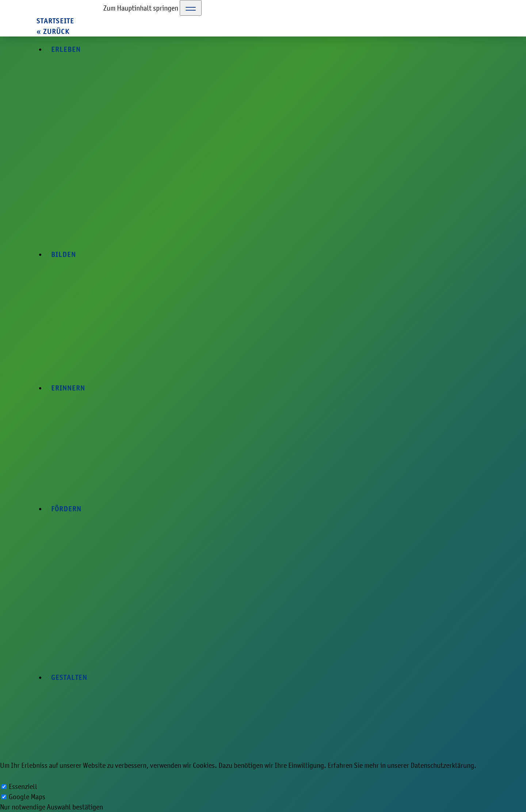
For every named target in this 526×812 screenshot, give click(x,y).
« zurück (53, 32)
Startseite (55, 21)
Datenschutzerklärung (442, 765)
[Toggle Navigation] (191, 8)
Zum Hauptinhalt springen (141, 8)
